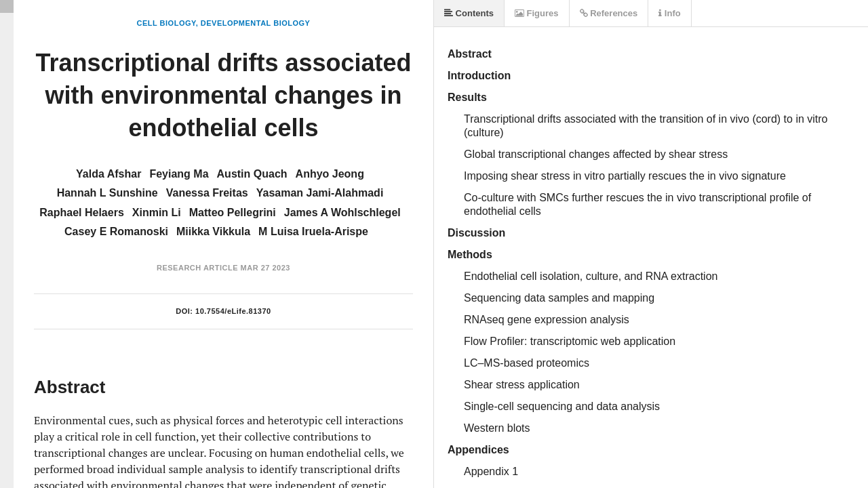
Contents (469, 13)
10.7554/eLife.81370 (233, 311)
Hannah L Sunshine (107, 193)
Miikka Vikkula (213, 231)
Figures (537, 13)
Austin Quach (252, 174)
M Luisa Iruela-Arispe (313, 231)
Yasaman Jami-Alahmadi (320, 193)
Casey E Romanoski (116, 231)
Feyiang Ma (179, 174)
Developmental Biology (256, 23)
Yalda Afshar (108, 174)
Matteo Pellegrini (233, 212)
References (609, 13)
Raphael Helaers (82, 212)
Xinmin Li (157, 212)
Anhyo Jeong (330, 174)
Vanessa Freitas (207, 193)
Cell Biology (166, 23)
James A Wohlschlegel (342, 212)
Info (669, 13)
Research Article (197, 268)
